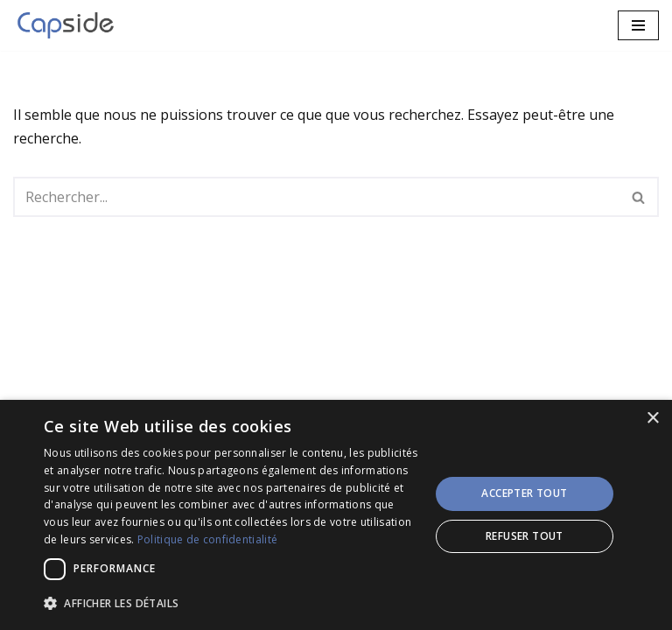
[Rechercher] (316, 197)
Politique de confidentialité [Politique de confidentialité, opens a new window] (207, 539)
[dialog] (336, 515)
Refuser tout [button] (525, 536)
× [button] (652, 419)
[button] (231, 603)
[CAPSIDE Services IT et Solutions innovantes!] (70, 25)
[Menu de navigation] (638, 25)
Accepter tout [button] (524, 493)
